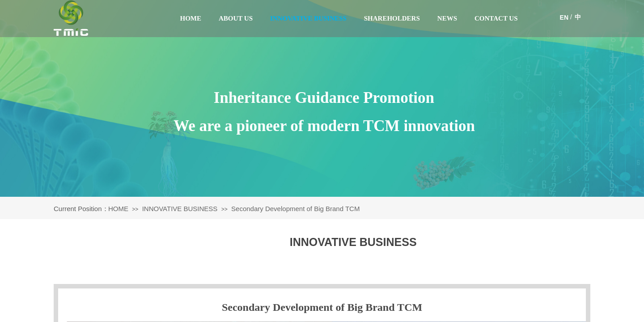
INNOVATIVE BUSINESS (308, 18)
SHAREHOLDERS (392, 18)
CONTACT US (496, 18)
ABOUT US (236, 18)
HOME (191, 18)
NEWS (447, 18)
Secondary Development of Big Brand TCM (295, 209)
